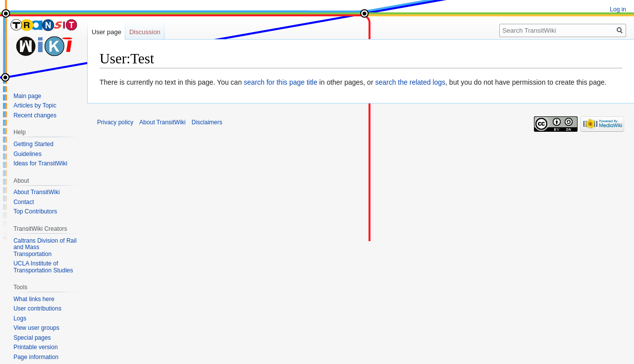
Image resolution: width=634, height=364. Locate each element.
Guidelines (27, 154)
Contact (24, 202)
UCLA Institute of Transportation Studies (43, 267)
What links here (34, 299)
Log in (618, 9)
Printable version (35, 347)
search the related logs (410, 82)
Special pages (32, 338)
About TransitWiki (36, 192)
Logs (20, 318)
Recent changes (35, 115)
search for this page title (281, 82)
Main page (27, 96)
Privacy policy (115, 122)
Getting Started (33, 144)
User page (106, 32)
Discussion (145, 32)
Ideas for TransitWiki (40, 163)
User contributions (37, 309)
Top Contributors (35, 211)
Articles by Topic (35, 105)
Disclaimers (207, 122)
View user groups (36, 328)
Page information (36, 357)
